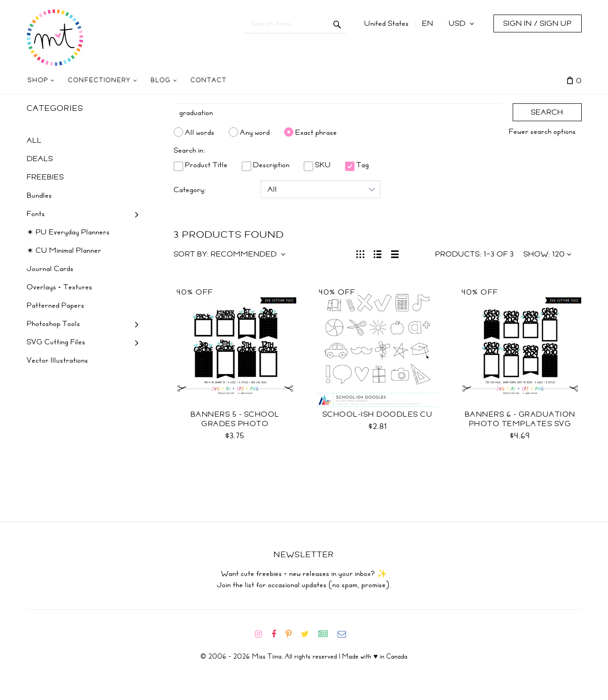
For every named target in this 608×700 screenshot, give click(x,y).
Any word (255, 132)
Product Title (201, 165)
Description (266, 165)
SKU (317, 165)
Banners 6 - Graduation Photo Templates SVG (520, 419)
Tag (357, 165)
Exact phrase (316, 132)
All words (200, 132)
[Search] (339, 113)
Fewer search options (543, 132)
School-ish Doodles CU (378, 414)
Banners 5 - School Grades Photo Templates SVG (235, 424)
